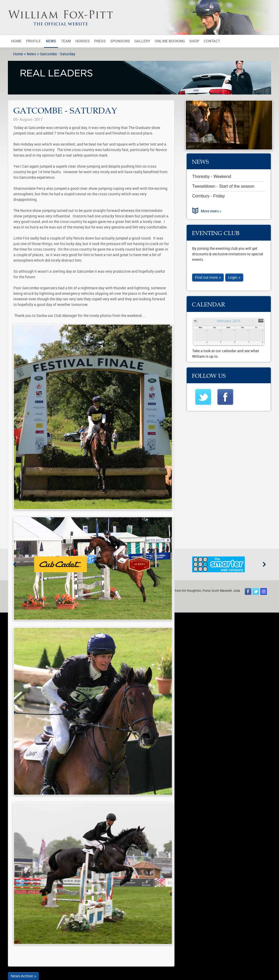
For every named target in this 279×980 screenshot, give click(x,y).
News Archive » (23, 976)
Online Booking (170, 41)
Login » (234, 277)
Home (16, 41)
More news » (211, 211)
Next (264, 564)
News (51, 41)
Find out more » (208, 277)
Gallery (142, 41)
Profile (33, 41)
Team (66, 41)
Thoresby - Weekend (212, 176)
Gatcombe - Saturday (58, 54)
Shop (194, 41)
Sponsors (120, 41)
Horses (83, 41)
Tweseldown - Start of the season (223, 186)
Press (100, 41)
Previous (15, 564)
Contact (212, 41)
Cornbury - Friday (208, 196)
